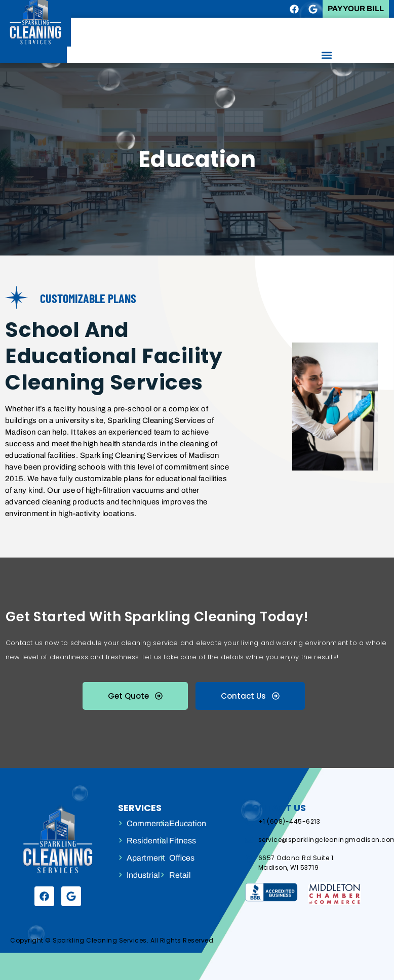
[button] (326, 55)
